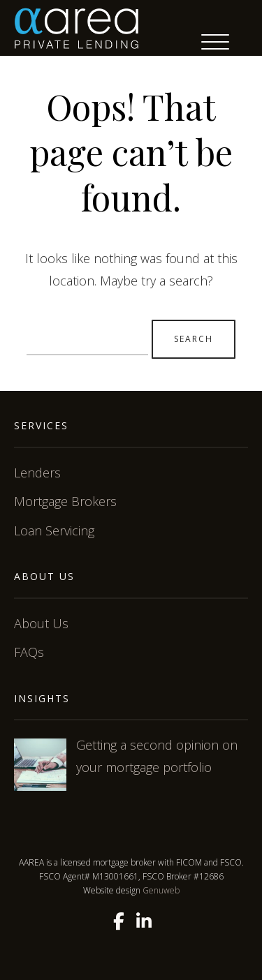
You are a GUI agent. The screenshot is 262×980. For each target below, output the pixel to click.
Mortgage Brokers (65, 501)
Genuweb (161, 890)
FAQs (29, 652)
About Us (41, 623)
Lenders (37, 473)
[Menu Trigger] (215, 42)
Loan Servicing (54, 530)
